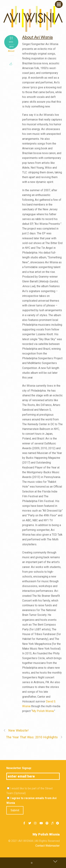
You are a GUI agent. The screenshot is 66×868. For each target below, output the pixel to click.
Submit (15, 810)
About (11, 51)
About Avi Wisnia (37, 37)
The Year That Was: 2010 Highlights (34, 737)
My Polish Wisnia (43, 711)
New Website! (16, 730)
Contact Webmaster (48, 846)
